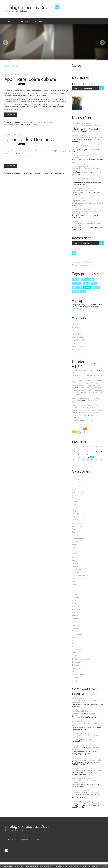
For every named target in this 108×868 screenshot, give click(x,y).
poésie (16, 124)
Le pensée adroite (79, 201)
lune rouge (77, 287)
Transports (76, 665)
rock (83, 292)
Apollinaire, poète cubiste (30, 79)
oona (94, 283)
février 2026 (77, 331)
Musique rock (77, 609)
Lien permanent (12, 122)
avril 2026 (76, 325)
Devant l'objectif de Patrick (92, 412)
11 (79, 454)
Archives (25, 21)
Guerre (75, 560)
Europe (75, 541)
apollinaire (9, 124)
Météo (75, 594)
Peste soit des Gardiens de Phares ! (85, 782)
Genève (75, 554)
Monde (75, 603)
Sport (74, 653)
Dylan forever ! (93, 793)
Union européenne (79, 668)
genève (75, 292)
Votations (76, 677)
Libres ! (75, 158)
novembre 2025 (78, 340)
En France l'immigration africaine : (85, 370)
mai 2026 (75, 322)
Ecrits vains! (77, 526)
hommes (8, 175)
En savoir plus (94, 866)
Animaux (75, 480)
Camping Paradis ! (79, 180)
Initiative (75, 572)
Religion (75, 637)
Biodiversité (77, 486)
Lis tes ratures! (39, 122)
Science (75, 647)
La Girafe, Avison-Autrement (90, 388)
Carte (77, 65)
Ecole (74, 517)
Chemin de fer (77, 492)
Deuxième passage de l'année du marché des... (85, 399)
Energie (75, 535)
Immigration (77, 569)
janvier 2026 (77, 334)
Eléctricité (76, 532)
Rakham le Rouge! (94, 770)
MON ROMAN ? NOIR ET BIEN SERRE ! (87, 394)
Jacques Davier (78, 701)
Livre (74, 582)
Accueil (11, 21)
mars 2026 (76, 328)
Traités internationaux (81, 659)
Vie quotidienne (78, 674)
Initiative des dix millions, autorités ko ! (87, 137)
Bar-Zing (75, 372)
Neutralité (76, 616)
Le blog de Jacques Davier (28, 7)
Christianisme (77, 495)
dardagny (77, 283)
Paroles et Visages (89, 407)
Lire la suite (11, 115)
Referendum (77, 634)
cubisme (23, 124)
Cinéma (75, 498)
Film (74, 548)
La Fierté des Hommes (28, 139)
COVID (75, 504)
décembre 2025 (78, 337)
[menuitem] (11, 21)
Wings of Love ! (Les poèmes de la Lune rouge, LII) (87, 126)
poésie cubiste (33, 124)
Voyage (75, 681)
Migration (76, 597)
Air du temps (77, 477)
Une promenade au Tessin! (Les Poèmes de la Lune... (84, 212)
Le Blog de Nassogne (90, 383)
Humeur (75, 566)
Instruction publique (80, 575)
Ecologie (75, 520)
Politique (75, 628)
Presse (75, 631)
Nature (75, 613)
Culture (75, 507)
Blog (74, 489)
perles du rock (87, 279)
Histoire (75, 563)
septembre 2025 (78, 346)
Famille (75, 545)
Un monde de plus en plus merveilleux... (87, 375)
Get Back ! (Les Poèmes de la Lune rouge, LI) (85, 169)
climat (76, 279)
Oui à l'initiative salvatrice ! (82, 191)
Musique (75, 606)
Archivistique (77, 483)
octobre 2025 (77, 343)
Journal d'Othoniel (79, 415)
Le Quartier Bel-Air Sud (86, 401)
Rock (74, 640)
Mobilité (75, 600)
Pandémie (76, 619)
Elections (75, 529)
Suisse (74, 656)
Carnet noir (76, 420)
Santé (74, 643)
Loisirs (75, 585)
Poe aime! (49, 122)
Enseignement (78, 538)
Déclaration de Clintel (80, 148)
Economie (76, 523)
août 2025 (76, 349)
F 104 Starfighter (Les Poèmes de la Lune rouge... (86, 224)
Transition (76, 662)
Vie (73, 671)
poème (52, 173)
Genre (74, 557)
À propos (39, 21)
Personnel (76, 622)
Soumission (77, 650)
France (75, 551)
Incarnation (80, 377)
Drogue (75, 511)
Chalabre (88, 420)
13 (88, 454)
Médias (75, 591)
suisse (86, 283)
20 (88, 457)
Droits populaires (79, 514)
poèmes (96, 287)
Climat (74, 501)
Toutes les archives (79, 353)
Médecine (76, 588)
